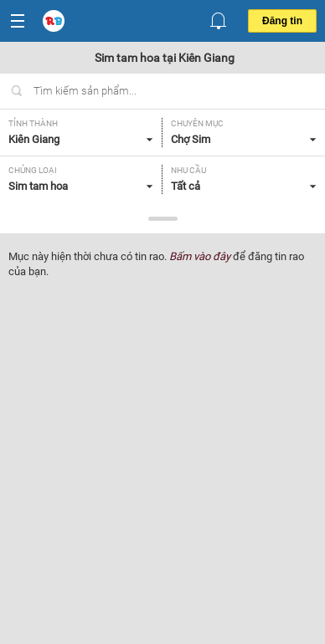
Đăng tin (282, 21)
